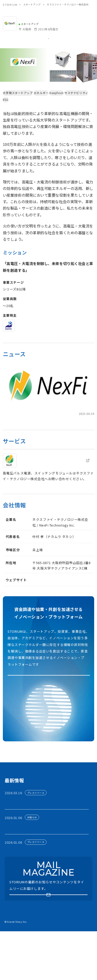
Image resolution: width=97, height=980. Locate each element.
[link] (48, 409)
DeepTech (68, 107)
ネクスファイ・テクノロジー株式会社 (50, 18)
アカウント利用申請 (49, 700)
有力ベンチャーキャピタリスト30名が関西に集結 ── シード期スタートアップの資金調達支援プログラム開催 (48, 838)
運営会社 (64, 952)
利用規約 (11, 952)
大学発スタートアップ (20, 107)
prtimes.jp (10, 428)
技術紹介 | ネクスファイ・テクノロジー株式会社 (49, 479)
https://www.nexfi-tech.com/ (56, 599)
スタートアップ (32, 5)
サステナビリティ (17, 113)
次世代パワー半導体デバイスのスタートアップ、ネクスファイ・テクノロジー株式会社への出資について (47, 436)
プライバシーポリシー (37, 952)
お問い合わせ (14, 960)
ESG (37, 113)
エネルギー (48, 107)
